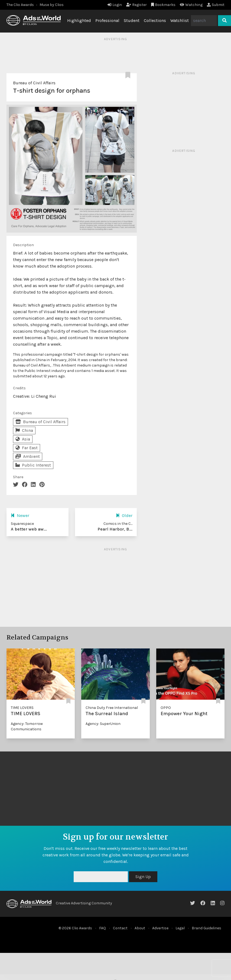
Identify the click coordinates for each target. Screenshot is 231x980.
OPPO (166, 708)
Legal (180, 928)
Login (115, 5)
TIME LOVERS (22, 708)
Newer (20, 515)
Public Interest (33, 465)
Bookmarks (163, 5)
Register (136, 5)
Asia (23, 439)
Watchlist (180, 20)
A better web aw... (29, 529)
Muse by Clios (52, 5)
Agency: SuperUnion (103, 724)
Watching (191, 5)
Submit (216, 5)
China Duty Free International (112, 708)
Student (132, 20)
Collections (155, 20)
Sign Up (143, 877)
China (24, 430)
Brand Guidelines (206, 928)
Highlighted (79, 20)
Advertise (160, 928)
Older (124, 515)
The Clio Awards (20, 5)
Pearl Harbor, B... (115, 529)
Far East (27, 448)
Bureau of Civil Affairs (34, 83)
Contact (120, 928)
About (140, 928)
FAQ (103, 928)
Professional (107, 20)
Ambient (28, 456)
